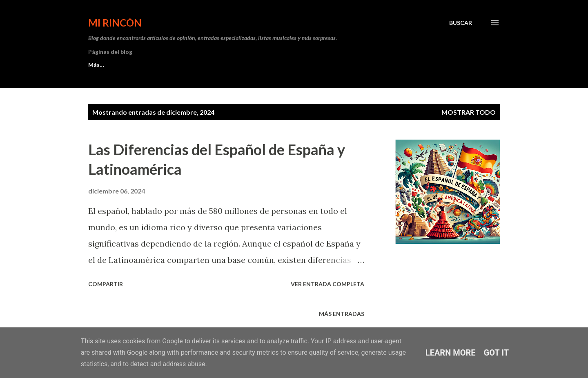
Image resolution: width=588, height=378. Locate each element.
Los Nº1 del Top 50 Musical (124, 65)
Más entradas (342, 314)
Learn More (451, 353)
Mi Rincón (115, 23)
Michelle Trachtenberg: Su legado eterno (240, 65)
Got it (497, 353)
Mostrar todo (469, 112)
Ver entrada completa (327, 284)
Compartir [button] (106, 284)
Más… (327, 65)
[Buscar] (461, 23)
